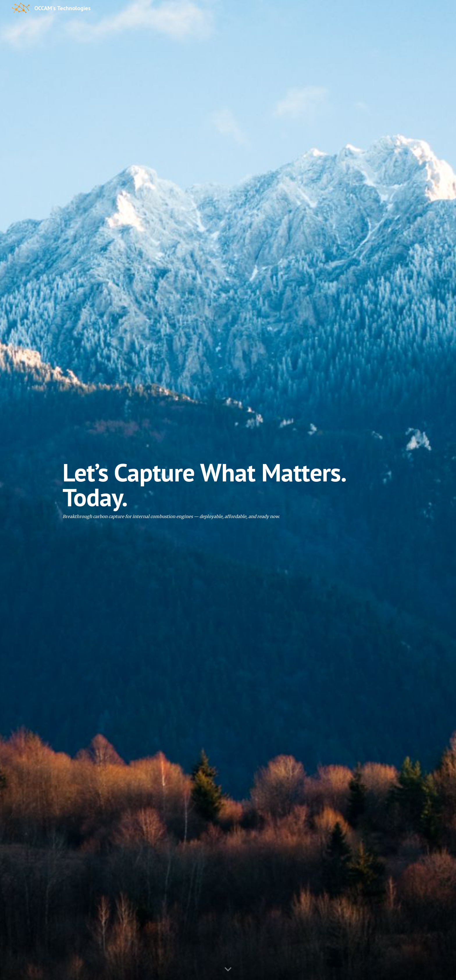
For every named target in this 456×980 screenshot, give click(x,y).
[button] (228, 970)
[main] (228, 490)
